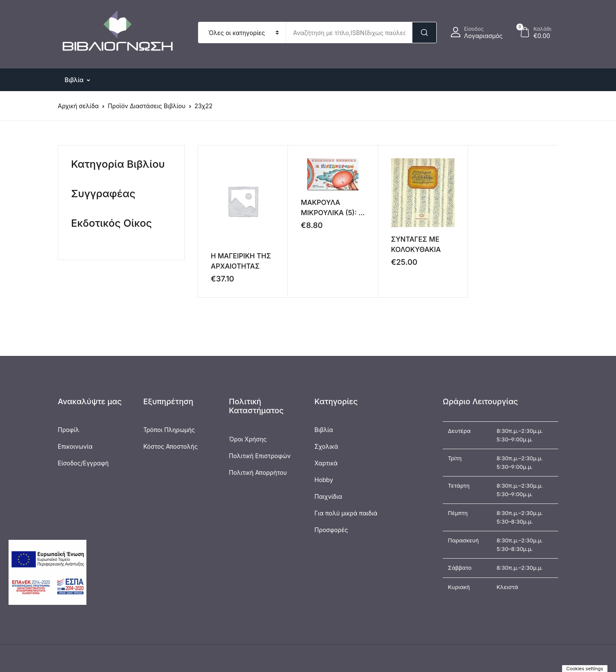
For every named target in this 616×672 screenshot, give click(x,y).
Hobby (324, 480)
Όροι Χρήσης (248, 439)
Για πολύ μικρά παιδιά (346, 513)
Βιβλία (324, 430)
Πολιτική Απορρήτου (258, 472)
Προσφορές (331, 530)
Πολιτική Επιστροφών (260, 456)
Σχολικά (326, 446)
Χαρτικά (326, 463)
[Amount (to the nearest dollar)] (349, 33)
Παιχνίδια (328, 496)
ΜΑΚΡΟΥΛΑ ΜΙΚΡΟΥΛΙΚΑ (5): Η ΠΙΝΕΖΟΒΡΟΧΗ (332, 213)
